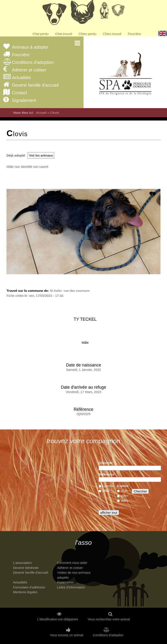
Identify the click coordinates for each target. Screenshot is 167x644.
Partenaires (66, 582)
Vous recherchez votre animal (109, 619)
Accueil (41, 113)
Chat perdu (40, 34)
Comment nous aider (72, 563)
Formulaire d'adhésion (29, 587)
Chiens (54, 14)
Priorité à (119, 12)
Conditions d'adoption (33, 62)
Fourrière (134, 34)
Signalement (24, 100)
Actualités (21, 78)
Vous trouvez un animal (67, 635)
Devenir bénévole (26, 568)
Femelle (108, 486)
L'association (22, 563)
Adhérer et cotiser (29, 70)
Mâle (85, 343)
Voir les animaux (41, 155)
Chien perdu (87, 34)
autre (125, 501)
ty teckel (85, 319)
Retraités (104, 12)
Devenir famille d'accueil (35, 85)
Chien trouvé (112, 34)
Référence (106, 474)
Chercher (106, 463)
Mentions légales (25, 592)
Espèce (123, 486)
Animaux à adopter (30, 47)
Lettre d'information (71, 587)
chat (124, 491)
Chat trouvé (64, 34)
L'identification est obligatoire (58, 619)
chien (125, 496)
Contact (19, 93)
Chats (82, 14)
